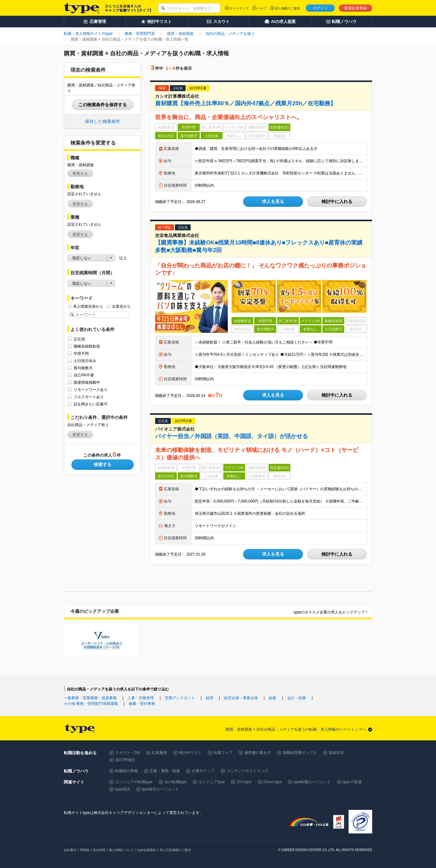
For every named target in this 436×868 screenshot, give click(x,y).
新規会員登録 (355, 8)
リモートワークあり (91, 390)
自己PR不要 (84, 375)
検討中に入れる (337, 201)
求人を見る (273, 201)
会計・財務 (297, 698)
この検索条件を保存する (103, 105)
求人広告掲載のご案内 (175, 850)
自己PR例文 (125, 760)
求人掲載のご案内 (288, 8)
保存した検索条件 (103, 121)
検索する (103, 464)
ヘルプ (262, 8)
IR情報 (85, 850)
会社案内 (70, 850)
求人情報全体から (88, 306)
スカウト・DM (128, 753)
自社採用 (99, 850)
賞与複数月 (83, 368)
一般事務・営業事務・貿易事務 (90, 698)
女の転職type (176, 782)
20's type (244, 782)
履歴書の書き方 (258, 753)
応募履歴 (159, 753)
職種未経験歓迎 (87, 346)
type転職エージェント (312, 782)
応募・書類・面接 (165, 771)
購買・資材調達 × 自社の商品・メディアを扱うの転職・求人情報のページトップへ (296, 729)
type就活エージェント (161, 789)
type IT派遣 (352, 782)
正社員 (79, 339)
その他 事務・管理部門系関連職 (91, 704)
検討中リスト (190, 753)
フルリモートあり (89, 397)
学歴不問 (81, 353)
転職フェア (223, 753)
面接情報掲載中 (87, 382)
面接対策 (336, 753)
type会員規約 (147, 850)
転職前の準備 (126, 771)
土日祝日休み (85, 361)
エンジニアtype (212, 782)
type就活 (123, 789)
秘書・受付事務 (142, 704)
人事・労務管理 (141, 698)
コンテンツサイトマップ (247, 771)
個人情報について (121, 850)
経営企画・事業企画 (241, 698)
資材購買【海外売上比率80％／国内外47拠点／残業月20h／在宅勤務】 (246, 103)
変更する (80, 173)
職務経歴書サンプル (300, 753)
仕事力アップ (203, 771)
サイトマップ (239, 8)
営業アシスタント (180, 698)
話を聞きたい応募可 (91, 404)
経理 (210, 698)
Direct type (273, 782)
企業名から (121, 306)
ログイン (320, 8)
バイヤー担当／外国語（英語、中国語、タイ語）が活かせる (232, 436)
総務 (272, 698)
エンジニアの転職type (134, 782)
